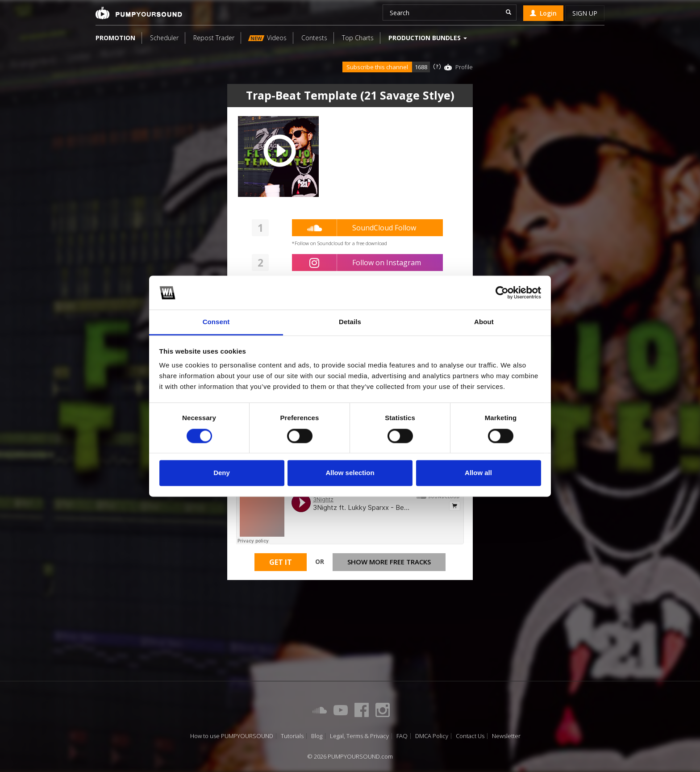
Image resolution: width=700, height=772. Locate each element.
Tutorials (292, 736)
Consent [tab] (216, 322)
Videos (267, 38)
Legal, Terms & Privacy (359, 736)
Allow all (478, 473)
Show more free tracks (389, 562)
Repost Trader (214, 38)
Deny (222, 473)
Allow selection (350, 473)
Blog (317, 736)
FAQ (402, 736)
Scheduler (164, 38)
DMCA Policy (432, 736)
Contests (314, 38)
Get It (281, 562)
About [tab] (484, 322)
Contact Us (470, 736)
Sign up (585, 13)
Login (543, 13)
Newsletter (506, 736)
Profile (464, 67)
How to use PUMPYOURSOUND (232, 736)
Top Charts (358, 38)
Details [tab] (350, 322)
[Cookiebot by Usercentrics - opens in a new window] (502, 292)
